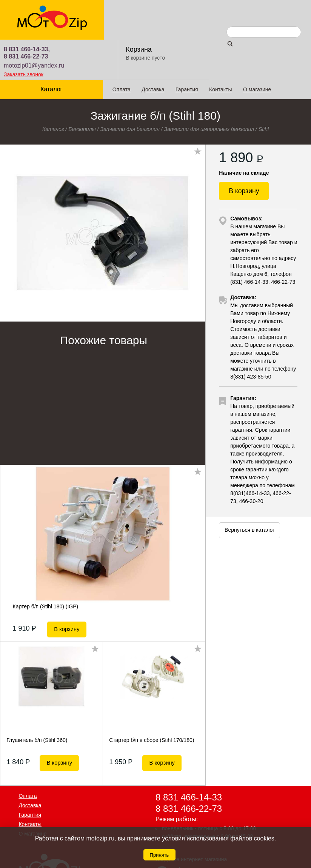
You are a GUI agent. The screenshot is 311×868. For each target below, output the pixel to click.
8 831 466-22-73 (129, 16)
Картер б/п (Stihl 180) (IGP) (46, 566)
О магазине (257, 49)
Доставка (153, 49)
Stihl (264, 89)
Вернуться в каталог (249, 492)
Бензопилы (82, 89)
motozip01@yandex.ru (137, 25)
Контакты (220, 49)
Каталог (51, 49)
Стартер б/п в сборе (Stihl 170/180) (152, 698)
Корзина (241, 9)
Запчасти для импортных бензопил (209, 89)
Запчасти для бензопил (130, 89)
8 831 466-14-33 (189, 755)
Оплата (121, 49)
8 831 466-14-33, (129, 9)
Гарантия (186, 49)
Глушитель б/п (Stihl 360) (37, 698)
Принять (159, 855)
